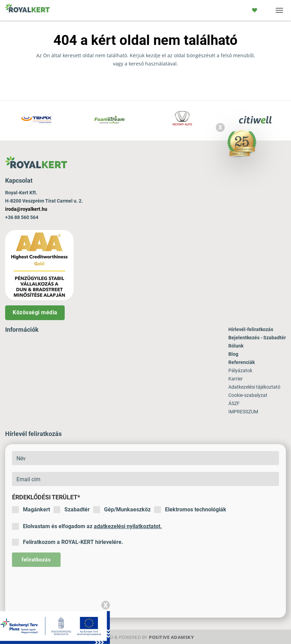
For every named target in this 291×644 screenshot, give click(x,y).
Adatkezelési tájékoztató (254, 387)
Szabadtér (72, 510)
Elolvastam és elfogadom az (87, 526)
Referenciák (242, 362)
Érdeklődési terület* (46, 497)
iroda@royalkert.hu (26, 209)
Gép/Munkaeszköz (122, 510)
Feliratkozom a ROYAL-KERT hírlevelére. (68, 542)
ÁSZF (234, 403)
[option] (36, 121)
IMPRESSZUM (243, 412)
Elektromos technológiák (190, 510)
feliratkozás (36, 560)
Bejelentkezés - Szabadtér (257, 338)
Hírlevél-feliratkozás (251, 329)
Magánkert (31, 510)
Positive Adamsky (171, 637)
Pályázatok (240, 370)
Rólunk (236, 346)
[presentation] (64, 587)
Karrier (236, 379)
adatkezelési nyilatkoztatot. (128, 526)
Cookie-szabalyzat (248, 395)
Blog (233, 354)
